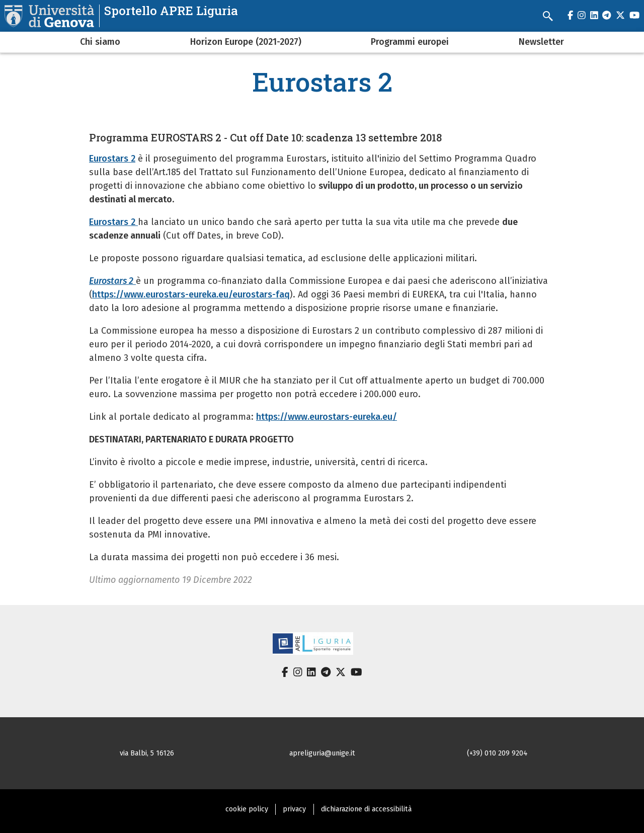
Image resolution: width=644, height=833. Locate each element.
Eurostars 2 (112, 159)
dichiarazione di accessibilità (366, 809)
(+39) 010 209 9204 (497, 753)
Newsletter (541, 42)
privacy (294, 809)
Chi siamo (100, 42)
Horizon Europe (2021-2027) (246, 42)
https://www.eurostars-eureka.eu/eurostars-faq (191, 294)
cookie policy (247, 809)
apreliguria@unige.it (322, 753)
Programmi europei (410, 42)
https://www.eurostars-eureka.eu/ (327, 417)
